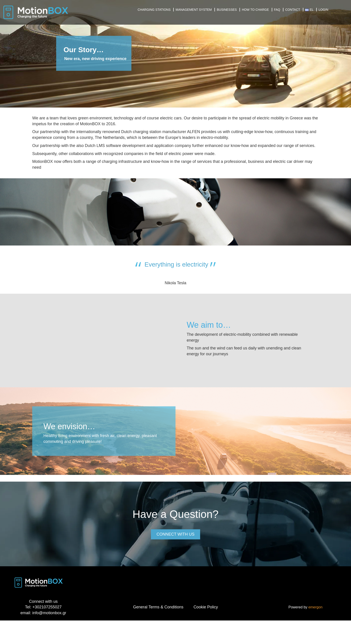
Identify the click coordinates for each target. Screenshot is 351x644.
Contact (293, 10)
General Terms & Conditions (158, 607)
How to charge (255, 10)
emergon (315, 607)
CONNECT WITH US (175, 534)
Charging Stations (154, 10)
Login (323, 10)
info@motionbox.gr (49, 613)
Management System (194, 10)
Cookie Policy (206, 607)
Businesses (227, 10)
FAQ (277, 10)
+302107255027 (47, 607)
